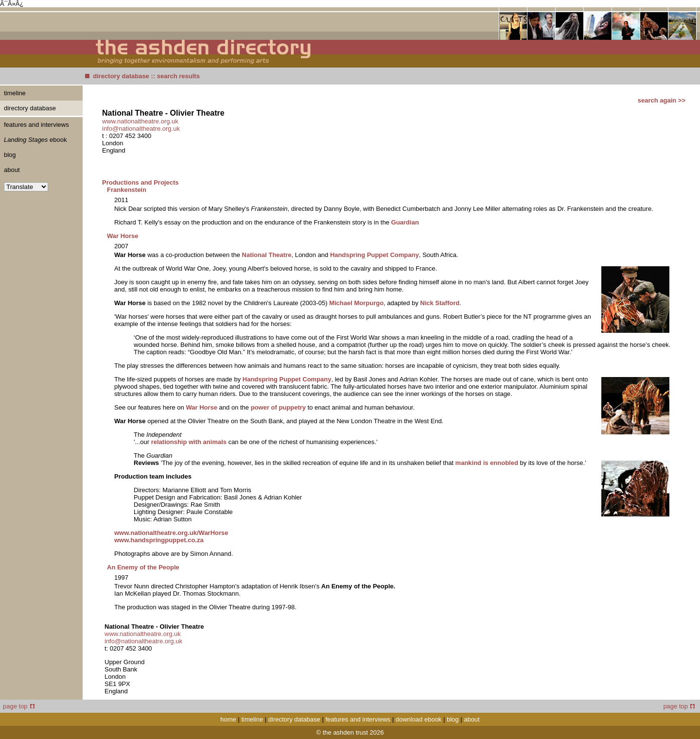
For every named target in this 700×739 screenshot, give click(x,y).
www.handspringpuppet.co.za (159, 540)
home (228, 719)
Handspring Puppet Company (375, 255)
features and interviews (36, 125)
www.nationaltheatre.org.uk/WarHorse (171, 533)
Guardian (405, 222)
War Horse (123, 236)
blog (10, 155)
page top (19, 706)
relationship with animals (189, 442)
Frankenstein (127, 190)
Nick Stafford (440, 303)
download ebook (419, 719)
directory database (121, 76)
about (12, 170)
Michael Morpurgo (356, 303)
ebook (35, 140)
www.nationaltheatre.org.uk (140, 121)
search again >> (662, 100)
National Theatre (267, 255)
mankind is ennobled (487, 463)
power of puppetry (279, 407)
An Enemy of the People (143, 567)
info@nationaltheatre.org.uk (141, 129)
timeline (15, 93)
